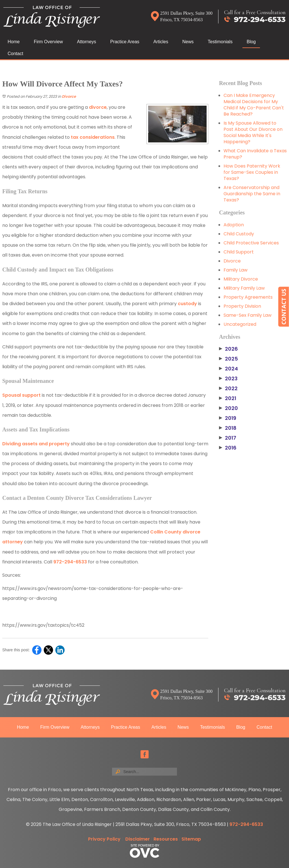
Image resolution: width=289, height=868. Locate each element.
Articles (161, 42)
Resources (166, 839)
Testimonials (220, 42)
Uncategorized (240, 324)
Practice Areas (125, 42)
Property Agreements (248, 297)
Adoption (234, 225)
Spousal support (21, 395)
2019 (228, 418)
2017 (228, 438)
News (188, 42)
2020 (228, 408)
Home (14, 42)
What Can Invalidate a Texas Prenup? (255, 154)
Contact (15, 54)
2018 (228, 428)
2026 (228, 349)
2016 (228, 448)
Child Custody (239, 234)
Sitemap (191, 839)
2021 (228, 398)
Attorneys (87, 42)
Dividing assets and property (36, 444)
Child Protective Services (251, 243)
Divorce (69, 96)
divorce (98, 107)
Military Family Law (244, 288)
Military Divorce (241, 279)
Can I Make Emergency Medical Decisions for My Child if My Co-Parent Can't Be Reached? (254, 105)
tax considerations (93, 137)
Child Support (239, 252)
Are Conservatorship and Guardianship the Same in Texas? (252, 194)
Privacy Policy (104, 839)
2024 (228, 369)
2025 (228, 359)
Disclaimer (138, 839)
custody (187, 304)
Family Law (236, 270)
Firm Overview (48, 42)
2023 (228, 379)
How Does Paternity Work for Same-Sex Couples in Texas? (252, 172)
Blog (251, 42)
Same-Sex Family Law (248, 315)
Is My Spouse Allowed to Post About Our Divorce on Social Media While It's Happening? (253, 132)
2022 (228, 389)
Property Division (242, 306)
